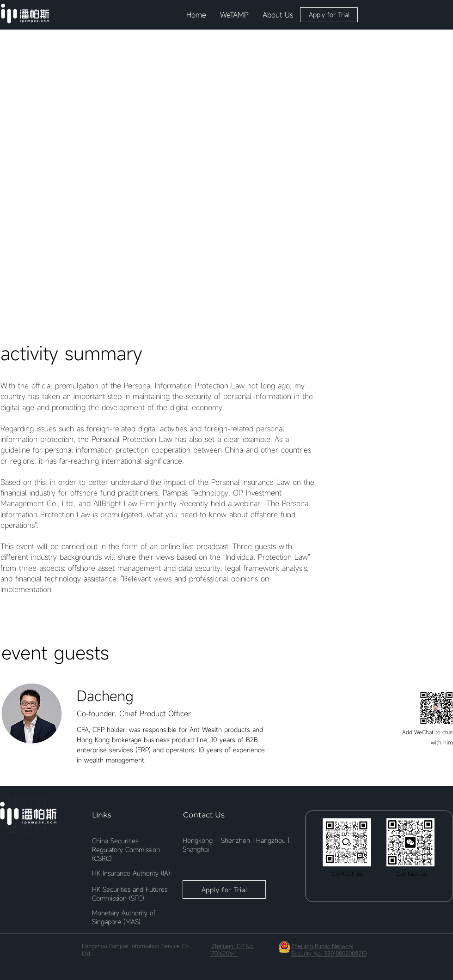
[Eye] (25, 13)
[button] (234, 15)
